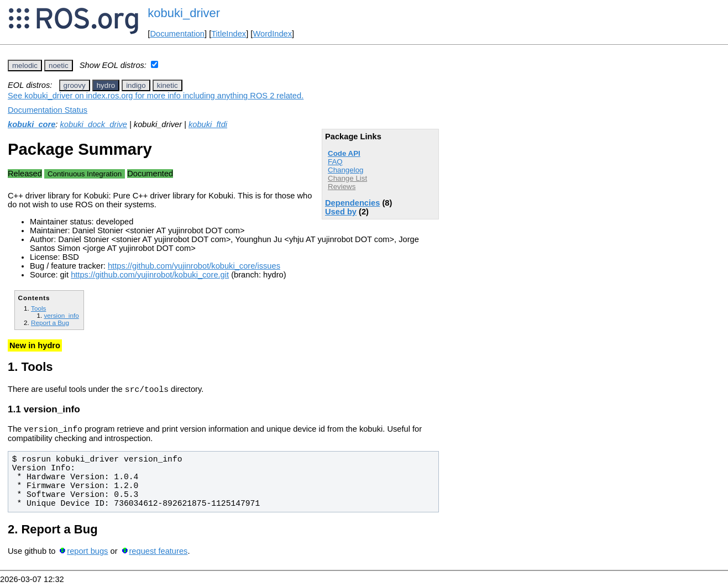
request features (158, 554)
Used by (341, 212)
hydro (106, 85)
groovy (75, 85)
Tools (38, 308)
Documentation (177, 34)
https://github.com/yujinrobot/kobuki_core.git (150, 275)
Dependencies (352, 203)
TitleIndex (229, 34)
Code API (344, 153)
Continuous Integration (85, 174)
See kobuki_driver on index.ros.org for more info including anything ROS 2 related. (156, 96)
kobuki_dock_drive (94, 124)
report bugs (87, 554)
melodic (25, 65)
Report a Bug (50, 323)
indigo (136, 85)
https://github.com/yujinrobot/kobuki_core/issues (194, 266)
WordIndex (272, 34)
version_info (61, 315)
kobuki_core (32, 124)
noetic (59, 65)
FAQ (335, 162)
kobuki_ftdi (208, 124)
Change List (347, 178)
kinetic (167, 85)
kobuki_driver (184, 13)
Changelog (345, 170)
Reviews (342, 187)
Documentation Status (48, 110)
